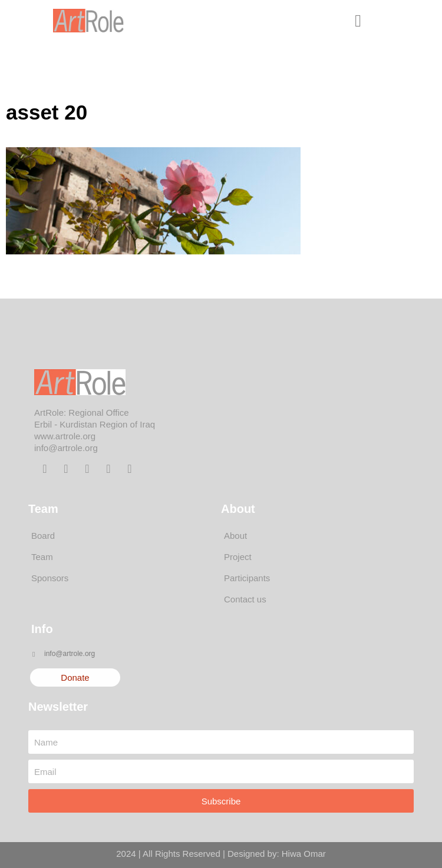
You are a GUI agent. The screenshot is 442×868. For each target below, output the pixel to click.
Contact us (245, 599)
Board (43, 536)
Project (238, 557)
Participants (247, 578)
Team (42, 557)
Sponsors (50, 578)
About (235, 536)
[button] (358, 21)
